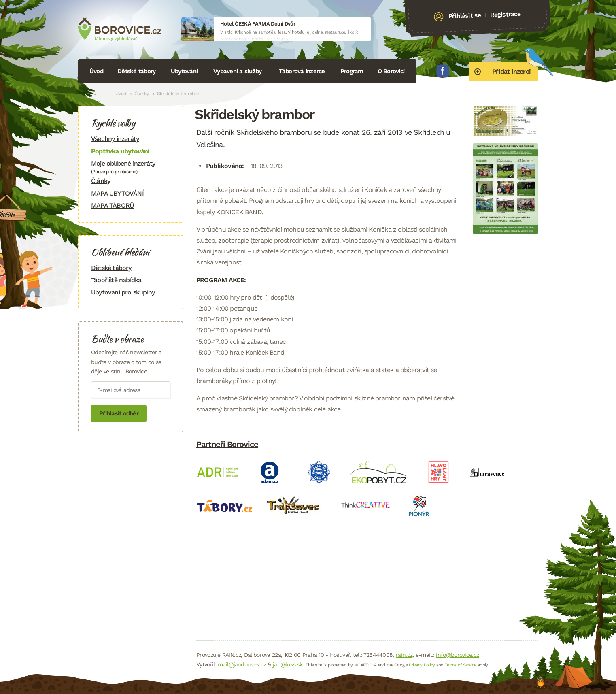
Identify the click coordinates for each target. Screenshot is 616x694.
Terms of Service (461, 665)
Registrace (505, 14)
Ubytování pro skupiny (123, 292)
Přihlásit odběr (119, 413)
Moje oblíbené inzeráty (131, 167)
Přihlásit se (465, 16)
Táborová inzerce (302, 71)
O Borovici (391, 71)
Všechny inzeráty (115, 139)
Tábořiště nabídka (116, 280)
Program (352, 71)
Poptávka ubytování (120, 151)
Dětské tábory (136, 71)
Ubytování (184, 71)
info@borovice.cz (457, 655)
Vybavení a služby (237, 71)
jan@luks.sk (288, 664)
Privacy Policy (422, 665)
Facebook (443, 71)
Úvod (96, 71)
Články (141, 94)
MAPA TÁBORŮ (112, 205)
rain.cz (404, 655)
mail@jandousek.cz (242, 664)
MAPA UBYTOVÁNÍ (117, 193)
